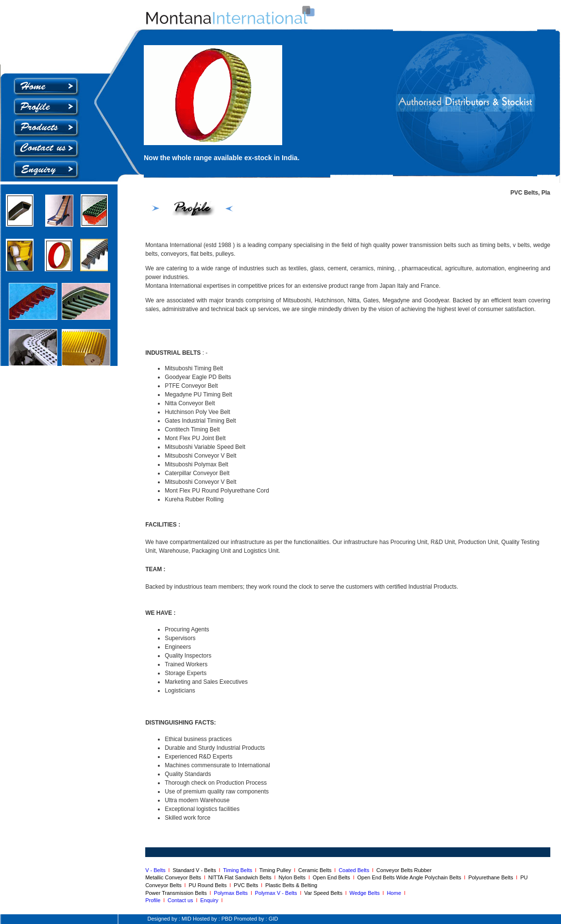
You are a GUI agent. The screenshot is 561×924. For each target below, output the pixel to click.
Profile (153, 900)
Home (395, 893)
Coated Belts (355, 870)
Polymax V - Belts (278, 893)
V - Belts (157, 870)
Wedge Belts (366, 893)
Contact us (182, 900)
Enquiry (209, 900)
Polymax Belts (232, 893)
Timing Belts (238, 870)
